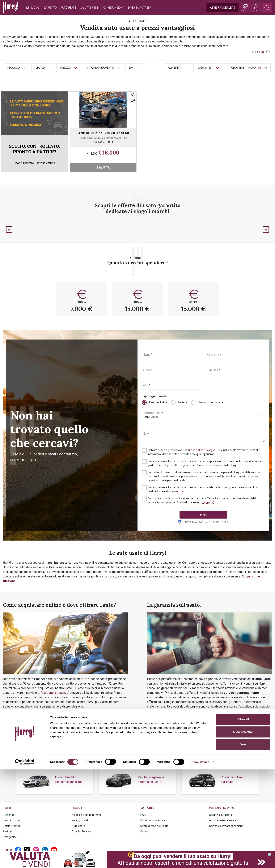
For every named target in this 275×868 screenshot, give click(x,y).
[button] (261, 52)
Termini (225, 522)
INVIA (203, 515)
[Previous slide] (9, 230)
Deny (243, 843)
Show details (200, 860)
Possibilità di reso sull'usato (233, 780)
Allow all (243, 818)
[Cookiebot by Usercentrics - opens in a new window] (25, 861)
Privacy (216, 522)
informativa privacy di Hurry (206, 450)
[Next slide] (266, 230)
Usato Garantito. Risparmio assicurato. (70, 780)
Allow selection (243, 830)
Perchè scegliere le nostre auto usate (151, 780)
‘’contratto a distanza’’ (55, 693)
